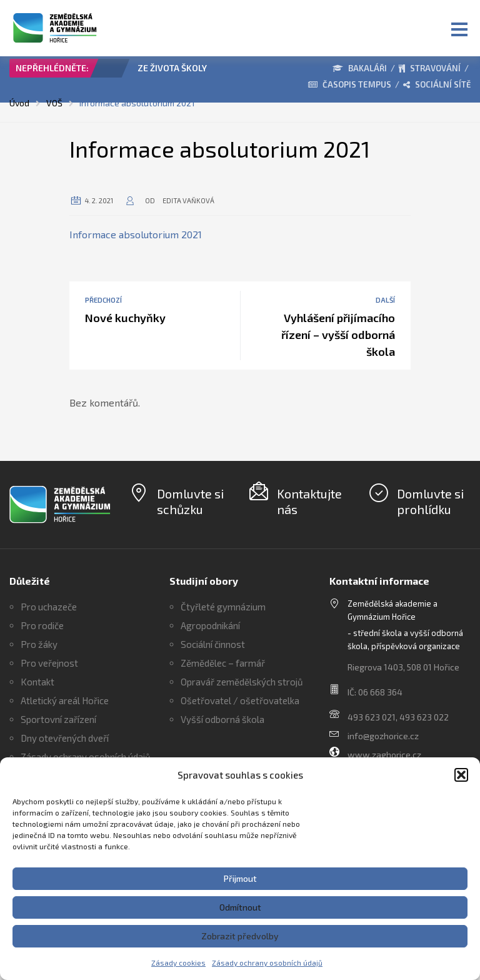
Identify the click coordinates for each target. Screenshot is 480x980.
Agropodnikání (210, 625)
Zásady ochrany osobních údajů (267, 962)
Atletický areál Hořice (65, 700)
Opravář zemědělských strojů (242, 682)
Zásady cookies (178, 962)
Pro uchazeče (49, 607)
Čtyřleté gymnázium (223, 607)
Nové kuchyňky (125, 318)
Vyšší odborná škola (222, 719)
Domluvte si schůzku (190, 501)
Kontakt (37, 682)
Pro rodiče (42, 625)
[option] (179, 71)
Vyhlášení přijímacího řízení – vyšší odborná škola (338, 335)
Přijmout (240, 878)
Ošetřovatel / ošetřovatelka (240, 700)
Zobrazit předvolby (240, 936)
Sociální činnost (213, 644)
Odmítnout (240, 907)
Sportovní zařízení (58, 719)
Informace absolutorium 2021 (136, 234)
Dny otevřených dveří (65, 738)
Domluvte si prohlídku (430, 501)
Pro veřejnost (49, 663)
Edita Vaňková (188, 200)
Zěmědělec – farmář (223, 663)
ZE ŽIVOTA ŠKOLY (172, 68)
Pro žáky (39, 644)
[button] (461, 775)
